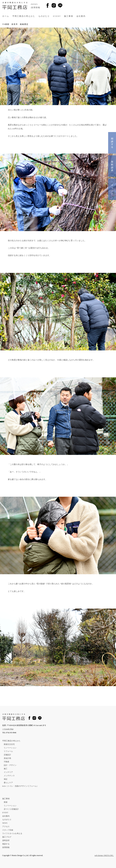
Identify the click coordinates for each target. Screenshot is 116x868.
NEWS (5, 823)
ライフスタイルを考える (12, 833)
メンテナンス (9, 776)
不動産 (6, 762)
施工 (6, 769)
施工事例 (69, 16)
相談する (6, 844)
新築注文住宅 (9, 744)
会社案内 (81, 16)
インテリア (8, 772)
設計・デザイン (10, 765)
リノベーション (10, 748)
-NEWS (34, 4)
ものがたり (44, 16)
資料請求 (6, 840)
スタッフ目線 (8, 830)
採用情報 (6, 847)
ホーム (6, 16)
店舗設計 (7, 755)
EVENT (57, 16)
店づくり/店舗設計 (11, 809)
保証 (6, 779)
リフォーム (8, 751)
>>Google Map (8, 729)
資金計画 (7, 758)
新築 (6, 802)
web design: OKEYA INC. (104, 855)
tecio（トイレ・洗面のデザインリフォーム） (20, 786)
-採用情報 (35, 8)
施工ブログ (7, 837)
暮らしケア (8, 783)
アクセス (6, 827)
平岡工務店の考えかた (24, 16)
